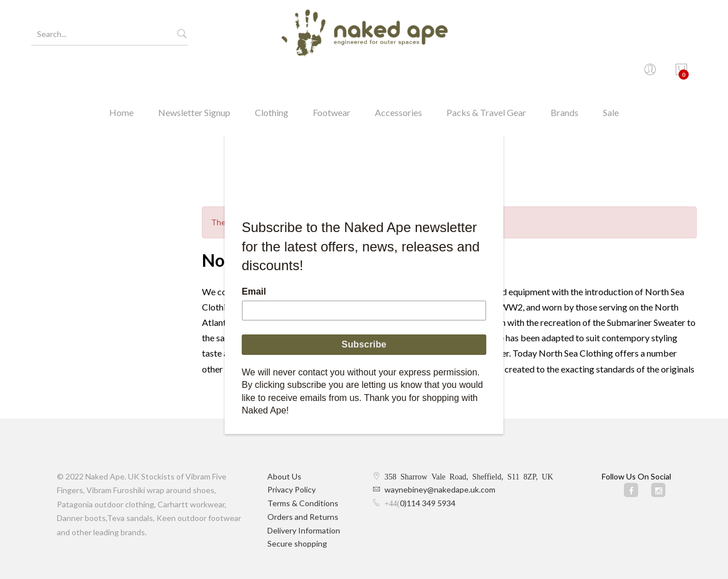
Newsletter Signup (194, 76)
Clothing (272, 76)
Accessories (398, 76)
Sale (611, 76)
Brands (564, 76)
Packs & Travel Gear (486, 76)
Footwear (332, 76)
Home (121, 76)
